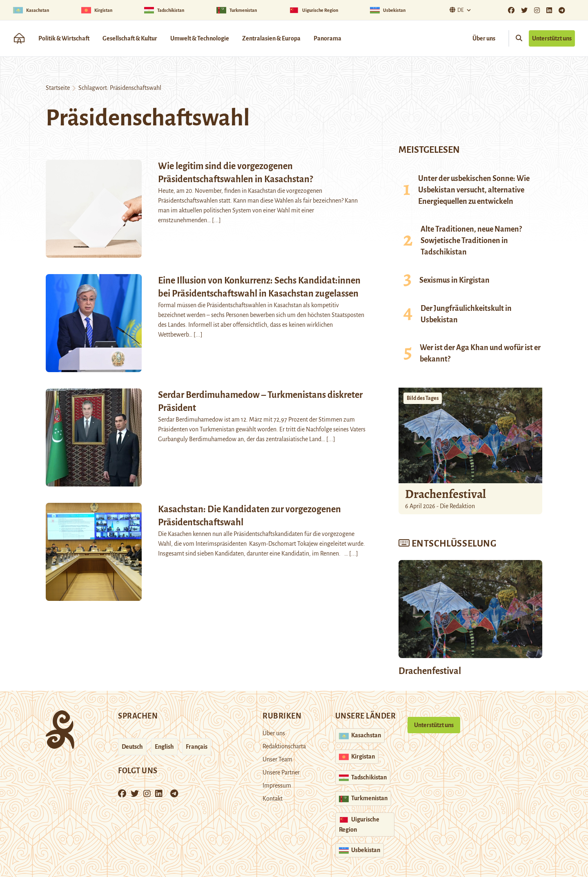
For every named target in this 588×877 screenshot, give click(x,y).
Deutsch (132, 747)
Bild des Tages (423, 398)
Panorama (327, 38)
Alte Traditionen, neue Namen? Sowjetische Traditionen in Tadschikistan (471, 241)
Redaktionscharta (284, 746)
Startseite (58, 88)
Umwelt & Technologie (200, 38)
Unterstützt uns (552, 38)
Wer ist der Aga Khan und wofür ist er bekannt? (480, 353)
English (164, 747)
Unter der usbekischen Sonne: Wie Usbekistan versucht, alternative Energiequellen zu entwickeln (474, 190)
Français (197, 747)
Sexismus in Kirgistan (454, 280)
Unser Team (277, 759)
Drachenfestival (445, 494)
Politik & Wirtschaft (64, 38)
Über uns (484, 38)
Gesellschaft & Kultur (130, 38)
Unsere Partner (281, 772)
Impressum (277, 786)
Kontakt (273, 799)
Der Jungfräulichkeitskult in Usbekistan (466, 314)
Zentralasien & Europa (271, 38)
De (456, 10)
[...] (216, 220)
